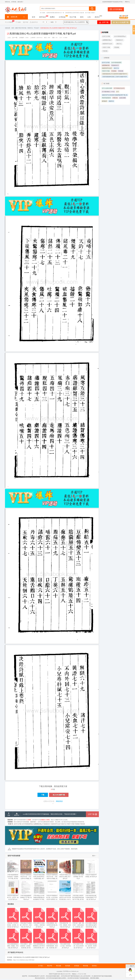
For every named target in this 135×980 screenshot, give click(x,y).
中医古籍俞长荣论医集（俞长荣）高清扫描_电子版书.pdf (91, 939)
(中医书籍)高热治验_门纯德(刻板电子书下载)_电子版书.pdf (91, 890)
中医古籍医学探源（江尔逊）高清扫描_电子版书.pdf (65, 939)
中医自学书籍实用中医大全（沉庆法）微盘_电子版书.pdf (13, 890)
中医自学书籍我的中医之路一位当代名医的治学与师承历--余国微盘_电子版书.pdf (52, 891)
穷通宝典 (115, 98)
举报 (26, 22)
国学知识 (42, 17)
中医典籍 (114, 71)
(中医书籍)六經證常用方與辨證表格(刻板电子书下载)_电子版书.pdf (78, 891)
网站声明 (50, 966)
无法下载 (73, 17)
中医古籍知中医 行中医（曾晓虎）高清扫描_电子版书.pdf (65, 918)
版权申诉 (34, 22)
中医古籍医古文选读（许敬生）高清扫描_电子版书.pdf (39, 918)
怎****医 (15, 38)
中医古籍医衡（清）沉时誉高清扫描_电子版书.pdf (52, 918)
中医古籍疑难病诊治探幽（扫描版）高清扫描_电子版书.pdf (13, 939)
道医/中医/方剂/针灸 (21, 28)
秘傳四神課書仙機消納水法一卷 (55, 13)
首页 (34, 17)
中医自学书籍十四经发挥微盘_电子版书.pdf (78, 869)
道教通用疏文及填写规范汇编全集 (75, 13)
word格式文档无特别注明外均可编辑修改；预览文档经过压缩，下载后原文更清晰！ (50, 814)
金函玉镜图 (122, 98)
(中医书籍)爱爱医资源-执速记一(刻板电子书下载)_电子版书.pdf (13, 870)
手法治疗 (37, 28)
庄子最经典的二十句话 (108, 92)
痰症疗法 (116, 68)
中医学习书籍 (106, 71)
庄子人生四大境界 (107, 88)
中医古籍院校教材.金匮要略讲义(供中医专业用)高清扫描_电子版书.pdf (39, 940)
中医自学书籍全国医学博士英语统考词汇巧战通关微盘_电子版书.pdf (39, 870)
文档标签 (106, 58)
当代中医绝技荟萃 (116, 63)
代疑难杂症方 (115, 65)
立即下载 (104, 22)
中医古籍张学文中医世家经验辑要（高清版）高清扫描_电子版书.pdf (52, 940)
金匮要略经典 (106, 65)
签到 (82, 17)
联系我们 (94, 966)
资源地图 (68, 966)
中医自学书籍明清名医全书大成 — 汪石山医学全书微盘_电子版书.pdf (26, 870)
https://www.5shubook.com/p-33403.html (24, 960)
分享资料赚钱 (116, 9)
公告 (89, 17)
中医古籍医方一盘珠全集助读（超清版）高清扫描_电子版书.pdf (26, 940)
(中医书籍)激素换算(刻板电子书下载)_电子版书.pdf (26, 890)
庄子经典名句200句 (119, 88)
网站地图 (59, 966)
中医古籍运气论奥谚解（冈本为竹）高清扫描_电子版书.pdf (26, 918)
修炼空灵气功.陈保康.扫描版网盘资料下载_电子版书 (115, 95)
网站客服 (86, 966)
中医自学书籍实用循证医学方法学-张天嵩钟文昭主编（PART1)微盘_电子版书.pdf (65, 891)
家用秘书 (105, 101)
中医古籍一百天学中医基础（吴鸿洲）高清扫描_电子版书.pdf (13, 918)
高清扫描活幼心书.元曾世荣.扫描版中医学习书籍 (115, 74)
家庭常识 (111, 101)
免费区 (52, 17)
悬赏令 (97, 17)
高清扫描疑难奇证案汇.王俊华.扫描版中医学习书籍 (115, 77)
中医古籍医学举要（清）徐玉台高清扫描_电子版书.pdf (78, 939)
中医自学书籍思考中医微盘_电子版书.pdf (91, 868)
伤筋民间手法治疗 (107, 68)
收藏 (18, 22)
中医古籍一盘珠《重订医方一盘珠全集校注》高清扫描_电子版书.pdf (78, 919)
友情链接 (77, 966)
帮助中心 (127, 2)
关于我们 (41, 966)
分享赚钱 (9, 22)
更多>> (94, 856)
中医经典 (121, 71)
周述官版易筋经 (106, 98)
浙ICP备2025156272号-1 (65, 974)
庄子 (118, 92)
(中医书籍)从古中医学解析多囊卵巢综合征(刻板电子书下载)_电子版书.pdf (39, 891)
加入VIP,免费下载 (121, 22)
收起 (132, 966)
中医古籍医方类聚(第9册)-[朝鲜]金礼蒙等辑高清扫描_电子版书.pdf (91, 919)
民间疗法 (30, 28)
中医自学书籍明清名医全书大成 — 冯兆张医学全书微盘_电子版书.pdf (52, 870)
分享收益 (62, 17)
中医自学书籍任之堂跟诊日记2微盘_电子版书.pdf (65, 869)
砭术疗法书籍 (106, 63)
